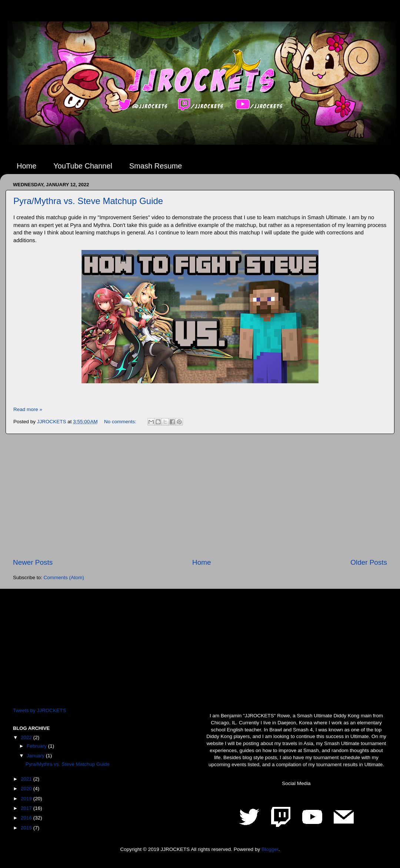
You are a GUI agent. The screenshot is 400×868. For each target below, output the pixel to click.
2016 (27, 818)
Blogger (270, 849)
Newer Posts (33, 562)
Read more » (28, 409)
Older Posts (369, 562)
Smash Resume (156, 166)
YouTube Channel (83, 166)
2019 (27, 799)
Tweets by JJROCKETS (39, 710)
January (36, 756)
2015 (27, 828)
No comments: (121, 422)
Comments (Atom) (64, 577)
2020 (27, 789)
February (37, 746)
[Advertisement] (200, 496)
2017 (27, 808)
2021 (27, 779)
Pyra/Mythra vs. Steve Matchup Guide (88, 201)
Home (26, 166)
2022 (27, 737)
